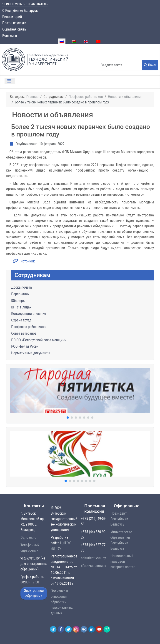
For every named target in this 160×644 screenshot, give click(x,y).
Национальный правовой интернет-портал (123, 561)
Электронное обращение (34, 593)
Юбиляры (18, 301)
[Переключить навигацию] (10, 81)
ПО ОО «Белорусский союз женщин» (38, 340)
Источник (28, 261)
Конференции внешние (29, 314)
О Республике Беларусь (20, 11)
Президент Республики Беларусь (119, 519)
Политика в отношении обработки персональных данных (62, 602)
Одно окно (28, 538)
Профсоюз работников (28, 327)
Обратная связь (14, 29)
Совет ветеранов (24, 333)
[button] (80, 390)
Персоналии (20, 294)
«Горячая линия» (93, 566)
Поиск (150, 65)
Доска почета (21, 287)
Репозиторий (12, 17)
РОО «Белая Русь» (25, 346)
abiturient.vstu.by (93, 558)
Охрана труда (21, 320)
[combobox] (120, 65)
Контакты (10, 35)
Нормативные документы (31, 353)
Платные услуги (14, 23)
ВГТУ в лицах (21, 307)
